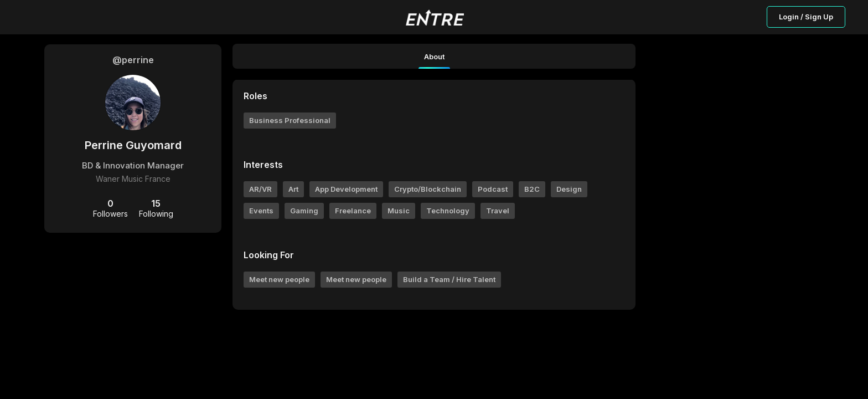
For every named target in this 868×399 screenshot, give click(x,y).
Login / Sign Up (806, 17)
